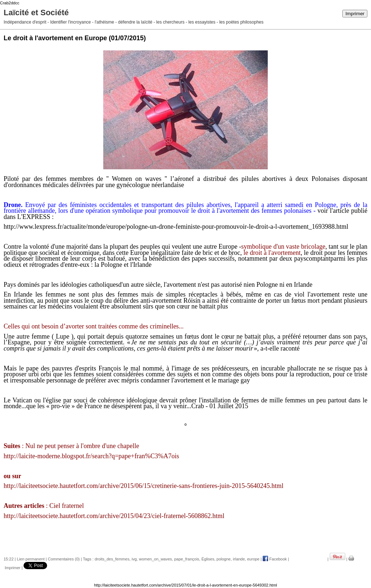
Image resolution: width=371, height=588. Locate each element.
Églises (208, 559)
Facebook (275, 559)
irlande (239, 559)
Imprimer (355, 14)
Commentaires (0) (64, 559)
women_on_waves (155, 559)
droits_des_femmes (112, 559)
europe (253, 559)
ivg (134, 559)
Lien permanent (31, 559)
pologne (224, 559)
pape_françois (187, 559)
